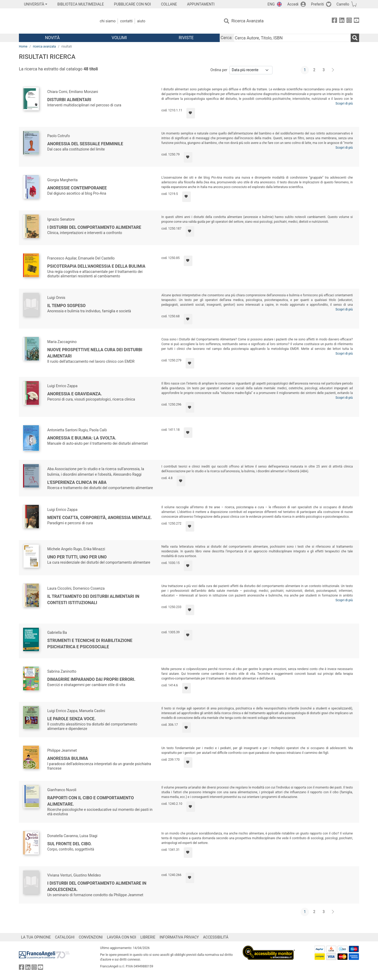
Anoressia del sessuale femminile (85, 144)
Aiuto (141, 21)
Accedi (293, 4)
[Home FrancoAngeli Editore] (54, 21)
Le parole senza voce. (72, 719)
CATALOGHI (65, 937)
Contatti (126, 21)
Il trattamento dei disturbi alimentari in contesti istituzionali (93, 600)
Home (23, 46)
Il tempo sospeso (66, 306)
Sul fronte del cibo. (69, 844)
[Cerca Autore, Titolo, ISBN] (292, 38)
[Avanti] (333, 70)
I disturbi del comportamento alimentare (94, 227)
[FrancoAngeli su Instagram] (349, 21)
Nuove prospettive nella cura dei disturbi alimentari (95, 353)
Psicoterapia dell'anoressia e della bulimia (96, 266)
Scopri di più (344, 103)
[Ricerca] (355, 38)
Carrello (343, 4)
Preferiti (317, 4)
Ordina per (219, 70)
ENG (271, 4)
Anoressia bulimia (68, 758)
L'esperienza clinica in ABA (77, 482)
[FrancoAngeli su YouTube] (356, 21)
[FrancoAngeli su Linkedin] (342, 21)
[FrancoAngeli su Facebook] (334, 21)
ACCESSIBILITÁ (216, 937)
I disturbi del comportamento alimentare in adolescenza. (97, 886)
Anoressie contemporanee (77, 188)
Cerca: (227, 38)
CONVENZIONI (91, 937)
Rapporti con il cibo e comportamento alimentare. (91, 801)
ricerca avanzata (44, 46)
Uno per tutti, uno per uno (77, 557)
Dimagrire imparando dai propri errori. (91, 679)
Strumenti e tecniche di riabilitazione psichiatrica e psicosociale (90, 644)
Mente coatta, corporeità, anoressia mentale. (99, 518)
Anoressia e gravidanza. (75, 394)
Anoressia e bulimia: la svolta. (82, 438)
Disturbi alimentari (69, 100)
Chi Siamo (108, 21)
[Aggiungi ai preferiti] (191, 113)
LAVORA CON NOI (122, 937)
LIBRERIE (148, 937)
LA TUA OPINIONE (36, 937)
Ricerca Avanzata (248, 21)
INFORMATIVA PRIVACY (179, 937)
